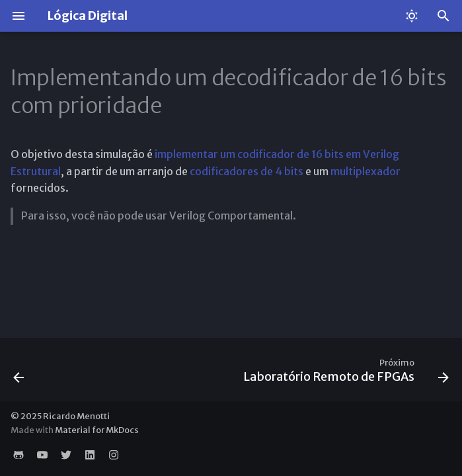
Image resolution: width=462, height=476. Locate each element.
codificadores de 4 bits (247, 171)
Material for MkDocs (97, 430)
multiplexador (366, 171)
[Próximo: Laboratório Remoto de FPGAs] (344, 374)
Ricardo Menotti (76, 416)
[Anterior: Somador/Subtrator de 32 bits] (19, 374)
